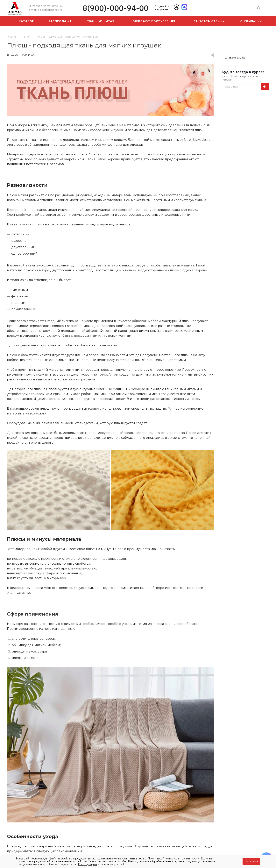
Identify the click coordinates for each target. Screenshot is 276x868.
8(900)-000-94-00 (116, 8)
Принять (251, 861)
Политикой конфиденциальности (173, 858)
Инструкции (87, 864)
